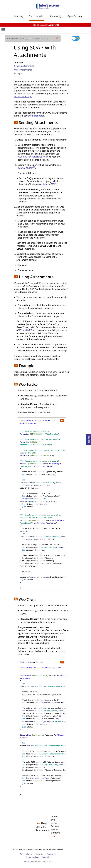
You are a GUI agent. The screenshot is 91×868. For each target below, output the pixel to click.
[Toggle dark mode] (76, 38)
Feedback (89, 439)
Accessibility (52, 854)
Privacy (22, 854)
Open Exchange (75, 16)
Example (18, 74)
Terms (30, 854)
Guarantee (39, 854)
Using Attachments (23, 70)
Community (56, 16)
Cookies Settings (32, 857)
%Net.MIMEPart (27, 168)
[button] (16, 122)
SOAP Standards (36, 116)
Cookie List (46, 857)
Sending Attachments (24, 66)
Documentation (37, 16)
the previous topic (23, 97)
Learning (19, 16)
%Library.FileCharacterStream (33, 157)
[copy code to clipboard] (62, 420)
